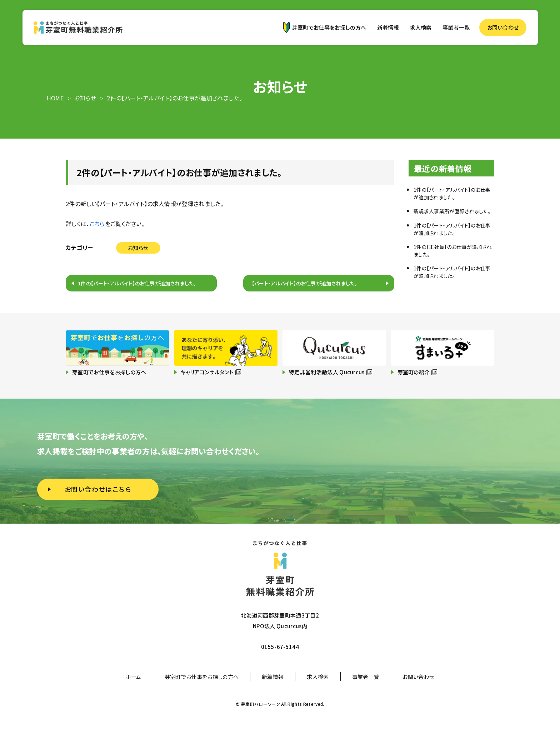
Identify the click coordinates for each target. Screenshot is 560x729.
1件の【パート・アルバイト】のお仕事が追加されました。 (137, 283)
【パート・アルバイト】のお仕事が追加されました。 (305, 283)
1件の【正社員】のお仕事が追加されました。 (452, 251)
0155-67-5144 (280, 647)
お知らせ (138, 248)
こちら (97, 224)
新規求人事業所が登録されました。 (452, 211)
